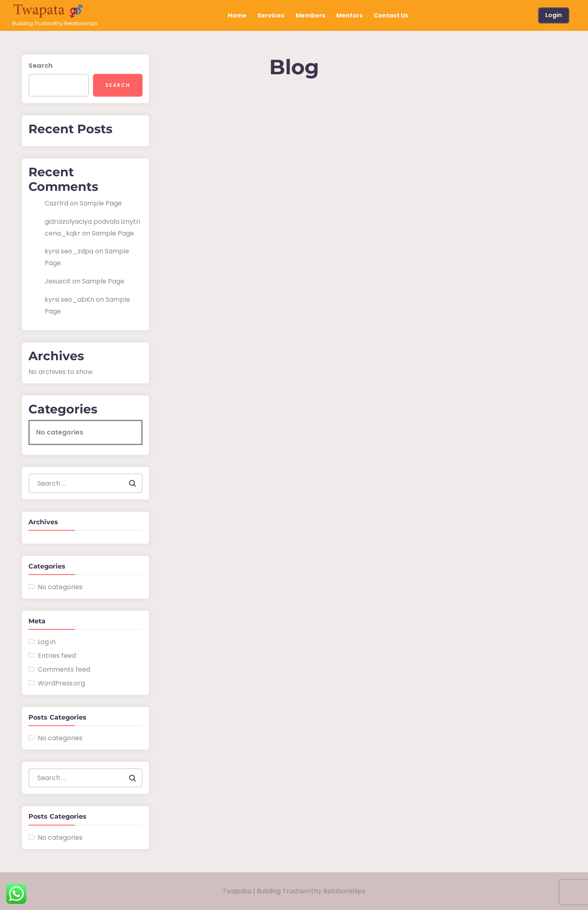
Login (554, 15)
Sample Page (101, 203)
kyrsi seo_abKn (69, 299)
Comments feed (64, 669)
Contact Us (391, 15)
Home (237, 15)
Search (41, 66)
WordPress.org (61, 683)
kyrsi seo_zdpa (69, 251)
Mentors (349, 15)
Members (310, 15)
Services (271, 15)
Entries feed (57, 656)
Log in (47, 642)
